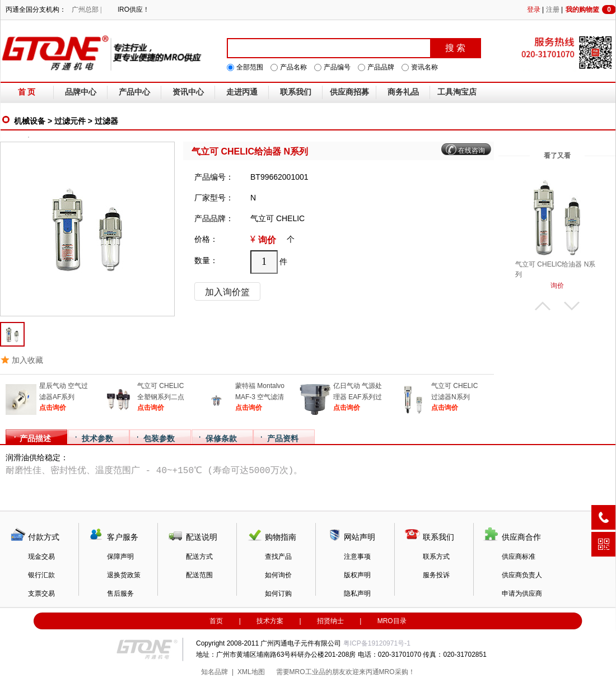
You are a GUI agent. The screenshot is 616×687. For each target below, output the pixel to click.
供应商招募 (349, 92)
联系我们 (296, 92)
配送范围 (199, 575)
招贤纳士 (330, 621)
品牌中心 (81, 92)
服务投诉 (436, 575)
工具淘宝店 (457, 92)
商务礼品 (403, 92)
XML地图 (251, 672)
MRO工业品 (307, 672)
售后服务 (120, 593)
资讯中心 (188, 92)
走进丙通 (242, 92)
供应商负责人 (522, 575)
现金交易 (41, 557)
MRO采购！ (397, 672)
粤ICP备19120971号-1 (377, 643)
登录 (534, 10)
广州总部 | (87, 10)
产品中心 (134, 92)
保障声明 (120, 557)
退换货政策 (124, 575)
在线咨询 (472, 151)
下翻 (572, 306)
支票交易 (41, 593)
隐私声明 (357, 593)
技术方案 (270, 621)
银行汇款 (41, 575)
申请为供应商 (522, 593)
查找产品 (278, 557)
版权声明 (357, 575)
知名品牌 (214, 672)
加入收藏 (27, 360)
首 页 (27, 92)
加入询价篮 (227, 292)
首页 (216, 621)
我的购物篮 (591, 10)
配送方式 (199, 557)
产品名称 (293, 67)
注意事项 (357, 557)
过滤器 (106, 121)
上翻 (543, 306)
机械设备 (30, 121)
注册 (553, 10)
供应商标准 (519, 557)
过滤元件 (70, 121)
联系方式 (436, 557)
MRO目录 (392, 621)
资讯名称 (424, 67)
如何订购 (278, 593)
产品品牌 (381, 67)
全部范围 (250, 67)
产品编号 (337, 67)
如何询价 (278, 575)
